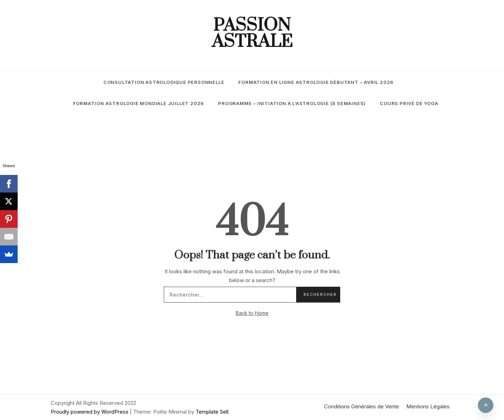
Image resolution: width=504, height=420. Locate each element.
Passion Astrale (252, 34)
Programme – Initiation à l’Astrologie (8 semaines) (292, 103)
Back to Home (252, 313)
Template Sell (212, 412)
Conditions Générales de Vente (362, 406)
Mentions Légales (428, 406)
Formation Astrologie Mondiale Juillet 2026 (139, 103)
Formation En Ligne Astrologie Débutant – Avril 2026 (316, 82)
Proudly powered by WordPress (90, 412)
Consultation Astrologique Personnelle (164, 82)
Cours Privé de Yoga (409, 103)
